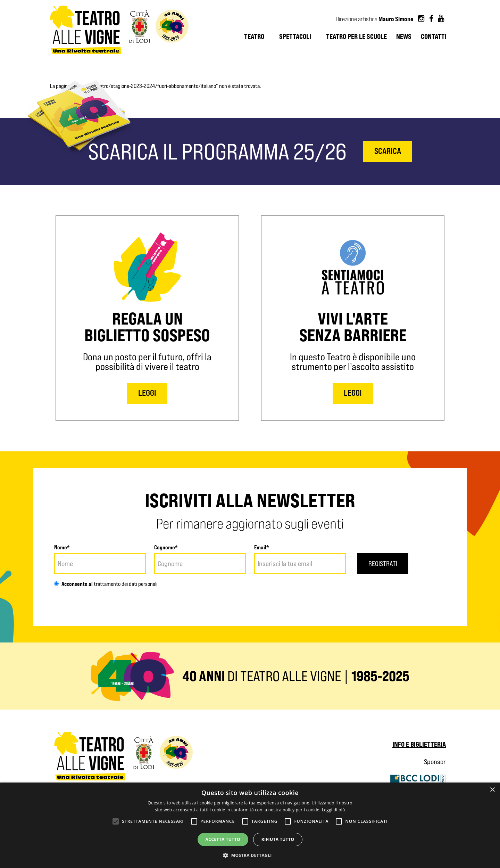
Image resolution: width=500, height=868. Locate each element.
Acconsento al (73, 584)
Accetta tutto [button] (223, 839)
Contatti (434, 36)
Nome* (62, 547)
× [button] (492, 790)
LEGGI (147, 393)
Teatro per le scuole (356, 36)
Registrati (383, 564)
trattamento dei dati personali (125, 584)
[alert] (250, 825)
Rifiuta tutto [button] (278, 839)
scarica (388, 151)
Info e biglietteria (419, 744)
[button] (250, 855)
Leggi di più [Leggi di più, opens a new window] (334, 810)
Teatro (254, 36)
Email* (262, 547)
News (404, 36)
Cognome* (166, 547)
